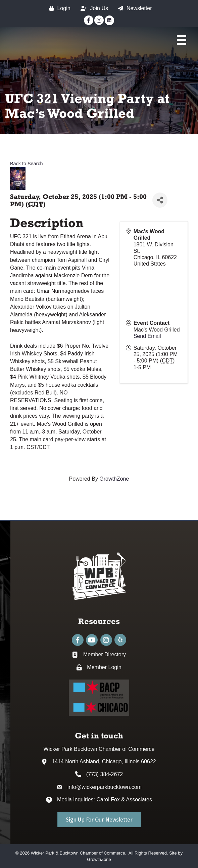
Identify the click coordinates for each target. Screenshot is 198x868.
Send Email (147, 336)
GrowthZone (114, 479)
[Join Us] (93, 8)
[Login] (58, 8)
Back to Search (27, 164)
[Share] (160, 200)
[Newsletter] (133, 8)
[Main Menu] (182, 40)
